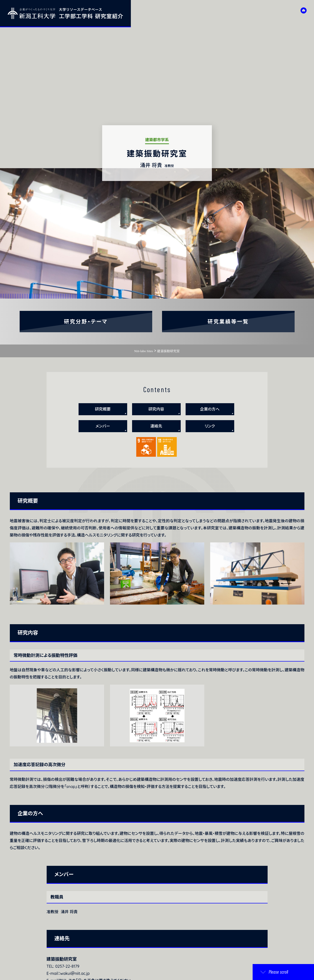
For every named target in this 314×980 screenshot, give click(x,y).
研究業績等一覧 (228, 321)
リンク (210, 426)
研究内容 (156, 409)
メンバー (103, 426)
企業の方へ (210, 409)
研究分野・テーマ (86, 321)
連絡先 (156, 426)
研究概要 (103, 409)
